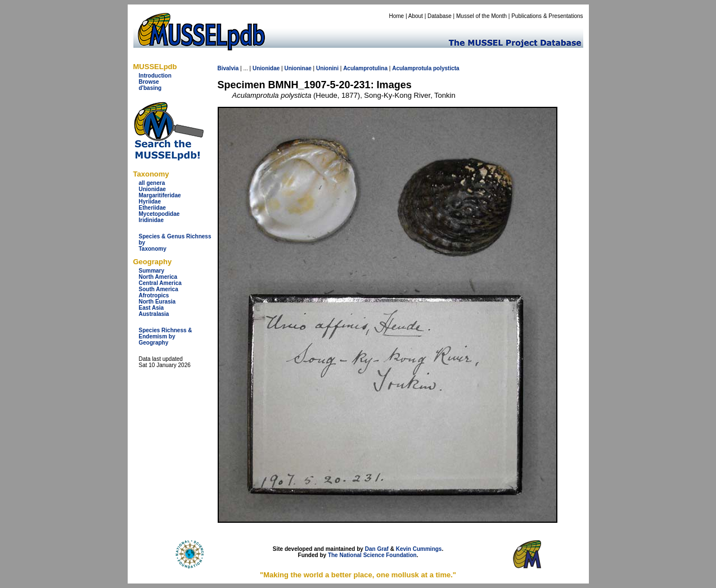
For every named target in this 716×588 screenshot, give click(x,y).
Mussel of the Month (481, 16)
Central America (160, 283)
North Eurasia (157, 302)
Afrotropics (154, 295)
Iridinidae (151, 220)
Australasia (154, 314)
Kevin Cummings (419, 549)
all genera (152, 183)
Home (396, 16)
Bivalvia (228, 68)
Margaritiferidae (160, 195)
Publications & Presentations (547, 16)
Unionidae (152, 189)
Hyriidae (150, 202)
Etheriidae (152, 208)
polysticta (446, 68)
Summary (152, 271)
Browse (149, 82)
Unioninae (298, 68)
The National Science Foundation (372, 555)
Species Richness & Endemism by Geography (166, 336)
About (416, 16)
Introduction (155, 76)
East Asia (152, 308)
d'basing (150, 88)
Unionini (327, 68)
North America (158, 277)
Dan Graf (377, 549)
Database (440, 16)
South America (159, 289)
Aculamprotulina (365, 68)
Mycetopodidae (159, 214)
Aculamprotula (412, 68)
